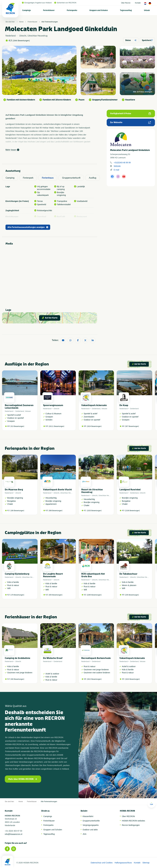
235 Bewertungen (132, 595)
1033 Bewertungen (94, 511)
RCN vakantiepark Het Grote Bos (93, 575)
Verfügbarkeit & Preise (130, 114)
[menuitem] (27, 10)
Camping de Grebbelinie (17, 658)
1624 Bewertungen (94, 426)
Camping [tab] (10, 178)
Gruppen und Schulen (99, 10)
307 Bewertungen (132, 426)
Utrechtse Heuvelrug (68, 493)
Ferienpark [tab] (28, 178)
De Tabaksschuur (128, 574)
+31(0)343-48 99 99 (122, 163)
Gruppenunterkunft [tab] (71, 178)
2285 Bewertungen (94, 595)
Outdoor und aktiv (90, 830)
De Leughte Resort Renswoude (53, 575)
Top (151, 804)
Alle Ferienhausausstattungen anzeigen (28, 227)
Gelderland (20, 411)
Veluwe (28, 411)
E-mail (116, 170)
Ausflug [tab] (92, 178)
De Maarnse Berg (14, 490)
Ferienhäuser (49, 10)
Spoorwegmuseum (53, 405)
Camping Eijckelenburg (17, 574)
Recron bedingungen (131, 825)
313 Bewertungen (17, 426)
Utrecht (56, 409)
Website (117, 166)
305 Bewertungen (55, 595)
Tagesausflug (126, 10)
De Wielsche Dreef (53, 658)
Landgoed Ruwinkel (130, 490)
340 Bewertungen (17, 679)
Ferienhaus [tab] (48, 178)
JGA (85, 834)
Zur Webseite (130, 122)
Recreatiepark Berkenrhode (96, 658)
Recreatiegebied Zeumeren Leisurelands (19, 407)
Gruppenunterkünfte (91, 821)
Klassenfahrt (88, 816)
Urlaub (147, 10)
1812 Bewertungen (94, 679)
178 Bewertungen (17, 595)
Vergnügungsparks (91, 825)
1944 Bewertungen (21, 41)
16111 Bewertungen (56, 426)
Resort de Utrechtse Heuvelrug (92, 491)
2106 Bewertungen (132, 511)
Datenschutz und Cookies (102, 863)
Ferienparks (72, 10)
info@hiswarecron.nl (14, 834)
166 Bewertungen (17, 511)
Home (21, 22)
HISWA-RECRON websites (133, 821)
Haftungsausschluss (123, 863)
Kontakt (138, 3)
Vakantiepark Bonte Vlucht (57, 490)
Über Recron (126, 3)
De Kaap (124, 405)
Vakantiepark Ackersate (94, 405)
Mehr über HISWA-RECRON (23, 779)
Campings (27, 10)
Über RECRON (128, 816)
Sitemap (146, 863)
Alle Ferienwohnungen (50, 22)
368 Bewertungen (55, 511)
